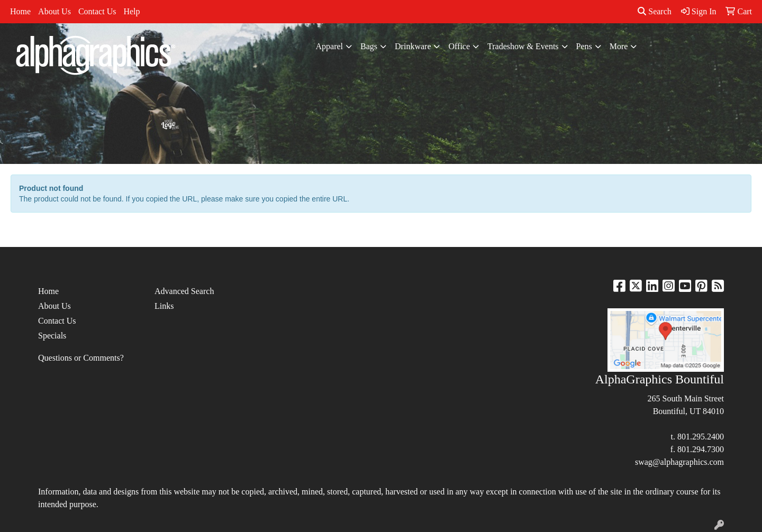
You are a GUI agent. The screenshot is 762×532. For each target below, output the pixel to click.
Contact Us (97, 11)
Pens (584, 46)
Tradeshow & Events (523, 46)
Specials (52, 336)
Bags (369, 46)
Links (164, 306)
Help (131, 11)
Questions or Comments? (81, 358)
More (619, 46)
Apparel (330, 46)
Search (655, 11)
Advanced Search (184, 291)
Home (20, 11)
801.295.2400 (701, 437)
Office (459, 46)
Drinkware (413, 46)
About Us (55, 11)
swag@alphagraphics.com (679, 462)
